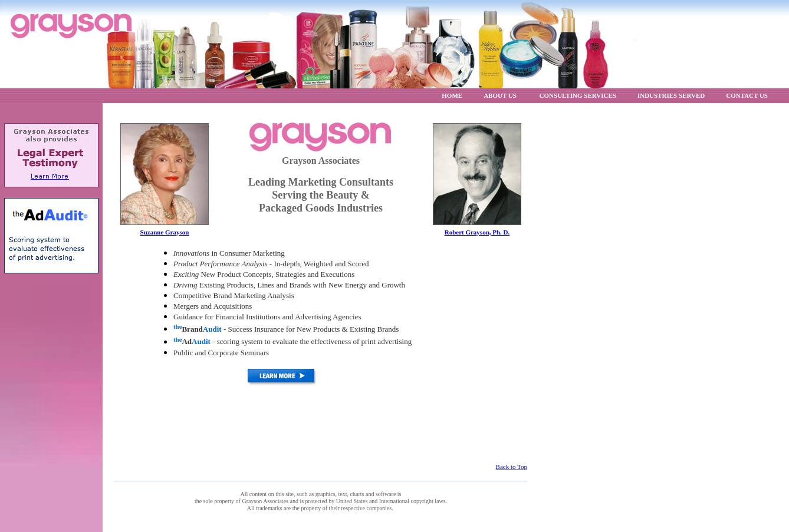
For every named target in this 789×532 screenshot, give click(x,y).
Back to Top (512, 467)
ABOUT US (501, 95)
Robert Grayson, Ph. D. (477, 232)
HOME (452, 95)
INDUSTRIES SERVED (671, 95)
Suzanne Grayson (165, 232)
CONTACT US (747, 95)
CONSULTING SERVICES (578, 95)
